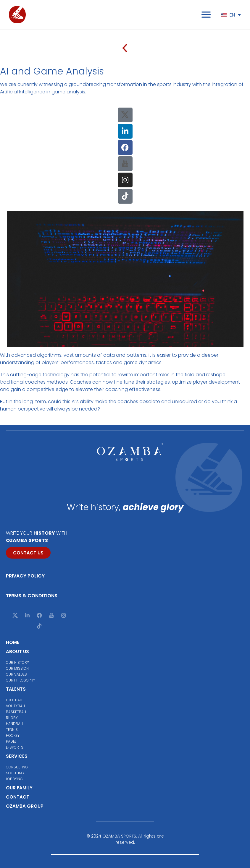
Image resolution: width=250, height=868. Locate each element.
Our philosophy (21, 680)
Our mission (17, 668)
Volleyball (16, 706)
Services (17, 756)
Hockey (13, 735)
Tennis (12, 730)
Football (14, 700)
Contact (18, 797)
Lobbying (14, 779)
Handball (15, 724)
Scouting (15, 773)
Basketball (16, 712)
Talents (16, 689)
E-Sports (15, 747)
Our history (17, 662)
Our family (19, 788)
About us (17, 652)
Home (13, 642)
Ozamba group (25, 806)
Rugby (12, 718)
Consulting (17, 767)
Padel (11, 741)
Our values (16, 674)
